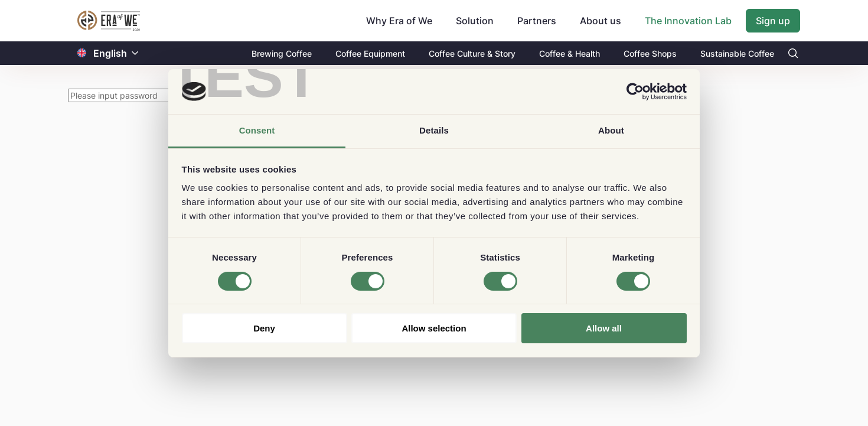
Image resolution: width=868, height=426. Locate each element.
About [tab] (611, 130)
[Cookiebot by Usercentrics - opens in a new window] (635, 92)
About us (601, 21)
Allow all (604, 328)
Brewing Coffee (282, 53)
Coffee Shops (650, 53)
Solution (475, 21)
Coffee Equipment (370, 53)
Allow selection (434, 328)
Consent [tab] (257, 130)
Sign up (773, 21)
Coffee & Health (570, 53)
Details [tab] (434, 130)
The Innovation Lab (688, 21)
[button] (135, 53)
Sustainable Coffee (737, 53)
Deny (264, 328)
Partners (537, 21)
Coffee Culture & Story (472, 53)
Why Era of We (399, 21)
